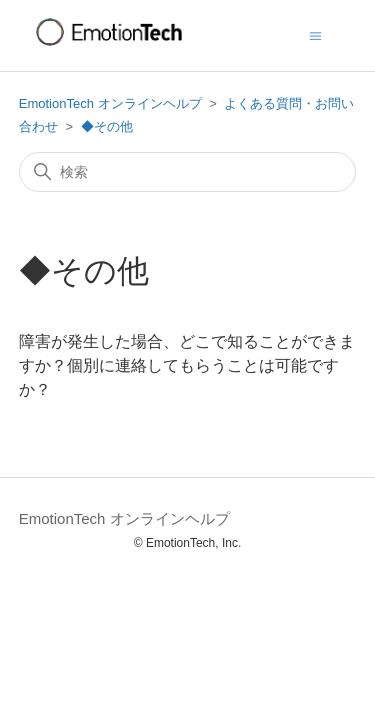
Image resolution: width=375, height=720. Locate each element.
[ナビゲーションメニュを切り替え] (315, 34)
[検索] (188, 172)
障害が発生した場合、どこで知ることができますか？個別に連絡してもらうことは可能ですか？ (187, 365)
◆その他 (107, 126)
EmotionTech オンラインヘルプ (110, 103)
